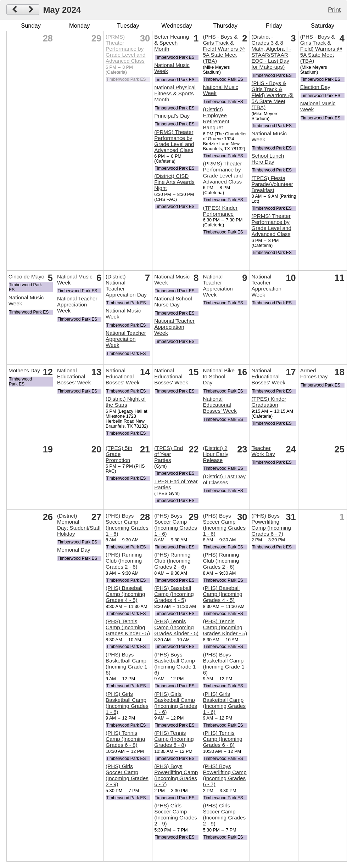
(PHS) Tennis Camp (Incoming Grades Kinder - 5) (128, 627)
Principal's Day (172, 116)
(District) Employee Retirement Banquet (216, 118)
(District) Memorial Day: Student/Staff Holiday (79, 525)
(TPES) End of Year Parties (169, 454)
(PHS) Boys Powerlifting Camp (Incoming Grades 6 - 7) (176, 775)
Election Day (315, 87)
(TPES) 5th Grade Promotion (119, 454)
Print (334, 10)
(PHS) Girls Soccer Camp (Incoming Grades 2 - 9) (127, 775)
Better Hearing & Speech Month (172, 43)
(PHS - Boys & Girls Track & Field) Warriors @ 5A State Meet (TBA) (224, 49)
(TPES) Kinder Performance (220, 211)
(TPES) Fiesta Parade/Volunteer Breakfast (272, 184)
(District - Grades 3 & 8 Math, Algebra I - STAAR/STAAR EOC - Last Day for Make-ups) (271, 52)
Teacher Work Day (263, 451)
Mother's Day (24, 370)
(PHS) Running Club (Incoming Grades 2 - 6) (124, 561)
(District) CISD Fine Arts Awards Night (174, 182)
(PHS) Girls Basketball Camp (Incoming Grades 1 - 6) (127, 703)
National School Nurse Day (173, 301)
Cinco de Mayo (26, 277)
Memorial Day (74, 550)
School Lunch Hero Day (268, 159)
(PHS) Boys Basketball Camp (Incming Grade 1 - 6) (128, 664)
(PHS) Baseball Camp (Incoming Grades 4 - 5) (125, 594)
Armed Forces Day (314, 373)
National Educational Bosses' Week (74, 376)
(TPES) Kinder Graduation (269, 402)
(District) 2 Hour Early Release (216, 454)
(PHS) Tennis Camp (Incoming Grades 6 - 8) (125, 739)
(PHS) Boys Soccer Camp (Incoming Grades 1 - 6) (127, 525)
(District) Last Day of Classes (224, 479)
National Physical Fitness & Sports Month (175, 93)
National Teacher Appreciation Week (77, 305)
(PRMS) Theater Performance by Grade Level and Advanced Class (125, 49)
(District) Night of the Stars (126, 402)
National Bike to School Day (219, 376)
